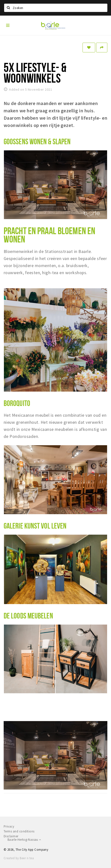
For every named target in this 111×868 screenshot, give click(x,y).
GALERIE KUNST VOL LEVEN (35, 526)
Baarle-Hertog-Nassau (24, 840)
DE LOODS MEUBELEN (28, 616)
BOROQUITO (17, 403)
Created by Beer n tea (19, 858)
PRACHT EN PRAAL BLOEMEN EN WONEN (49, 235)
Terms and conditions (19, 831)
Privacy (9, 826)
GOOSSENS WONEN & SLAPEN (37, 141)
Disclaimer (11, 836)
